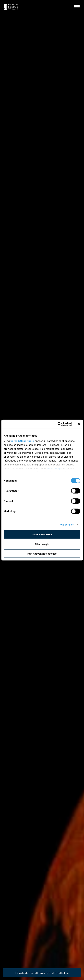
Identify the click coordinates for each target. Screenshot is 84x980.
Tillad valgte (42, 544)
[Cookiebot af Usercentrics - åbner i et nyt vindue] (57, 424)
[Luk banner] (79, 424)
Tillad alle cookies (42, 534)
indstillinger (55, 468)
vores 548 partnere (22, 441)
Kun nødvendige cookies (42, 554)
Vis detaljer (67, 524)
